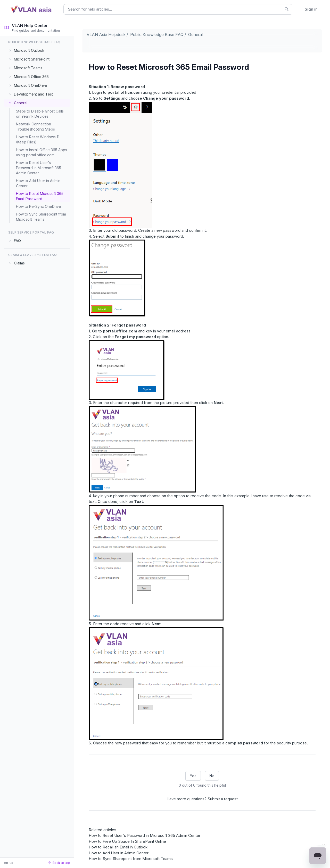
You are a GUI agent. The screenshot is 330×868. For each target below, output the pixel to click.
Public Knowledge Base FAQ (157, 35)
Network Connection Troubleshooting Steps (35, 127)
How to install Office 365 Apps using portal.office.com (42, 152)
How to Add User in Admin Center (38, 183)
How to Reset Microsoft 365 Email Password (40, 196)
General (195, 35)
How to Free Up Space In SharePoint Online (127, 841)
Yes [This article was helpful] (193, 776)
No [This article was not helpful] (212, 776)
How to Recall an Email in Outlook (118, 847)
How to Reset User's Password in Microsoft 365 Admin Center (39, 168)
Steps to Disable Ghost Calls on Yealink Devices (40, 114)
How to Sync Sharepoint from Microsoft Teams (41, 217)
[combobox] (178, 9)
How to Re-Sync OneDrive (39, 206)
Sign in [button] (311, 9)
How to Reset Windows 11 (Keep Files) (38, 139)
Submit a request (223, 799)
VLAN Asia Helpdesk (106, 35)
